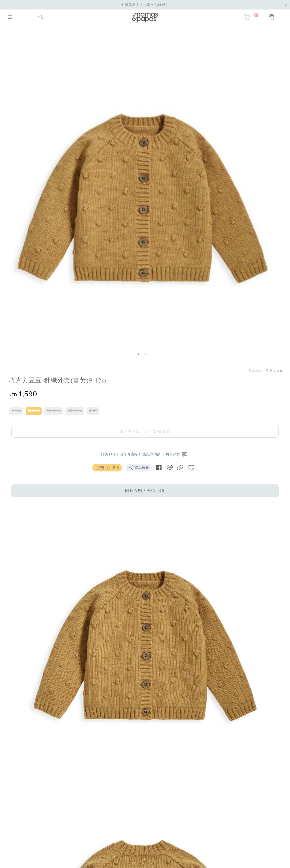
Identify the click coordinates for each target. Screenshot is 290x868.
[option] (142, 195)
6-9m (16, 411)
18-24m (75, 411)
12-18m (54, 411)
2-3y (93, 411)
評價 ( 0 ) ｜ (111, 454)
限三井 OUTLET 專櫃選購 (145, 432)
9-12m (34, 411)
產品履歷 (139, 467)
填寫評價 (177, 454)
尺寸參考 (107, 467)
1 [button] (138, 354)
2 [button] (146, 354)
